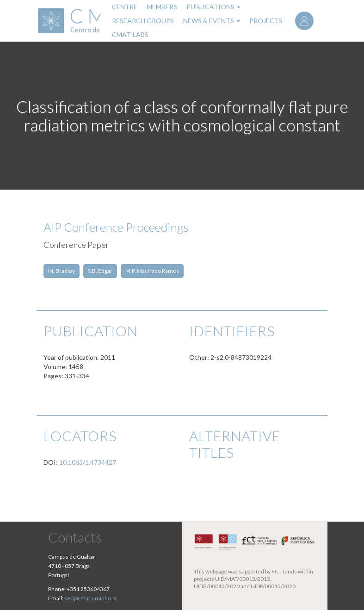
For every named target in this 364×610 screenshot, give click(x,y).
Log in (304, 21)
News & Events (212, 21)
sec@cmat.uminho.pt (91, 598)
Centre (125, 7)
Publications (213, 7)
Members (162, 7)
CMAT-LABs (130, 34)
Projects (266, 21)
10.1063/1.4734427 (88, 462)
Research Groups (143, 21)
